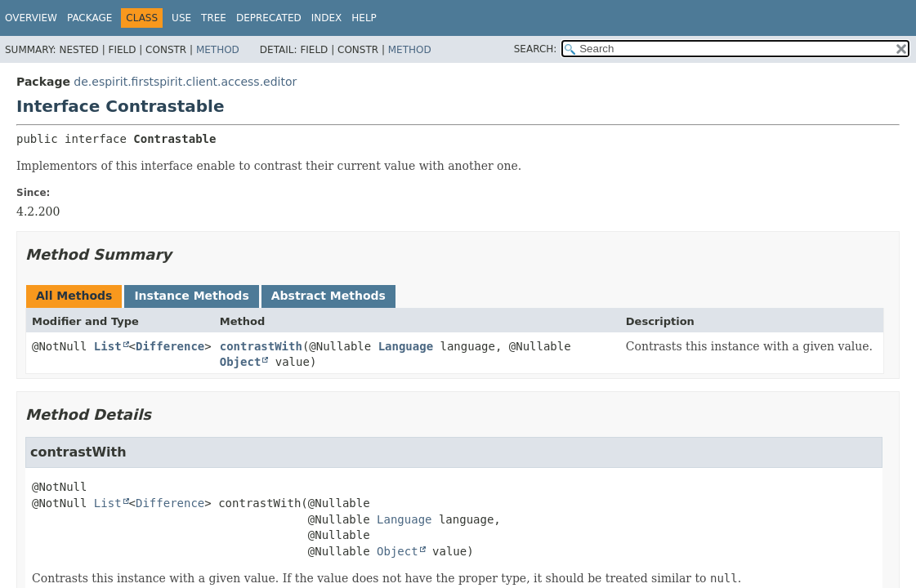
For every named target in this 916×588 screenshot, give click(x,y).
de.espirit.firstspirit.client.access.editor (185, 82)
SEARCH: (536, 49)
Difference (170, 346)
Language (406, 346)
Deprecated (269, 18)
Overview (31, 18)
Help (364, 18)
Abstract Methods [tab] (328, 296)
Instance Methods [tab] (191, 296)
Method (218, 50)
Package (89, 18)
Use (181, 18)
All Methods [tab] (74, 296)
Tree (214, 18)
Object (241, 362)
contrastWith (261, 346)
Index (327, 18)
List (108, 346)
